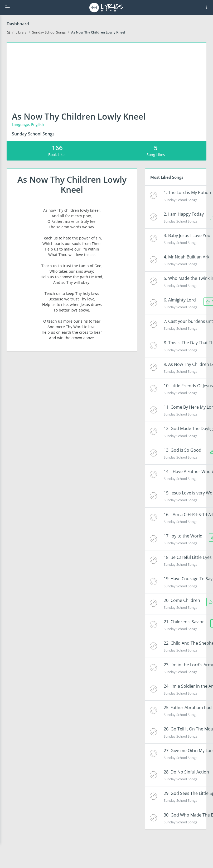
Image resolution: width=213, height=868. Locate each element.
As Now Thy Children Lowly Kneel (98, 32)
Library (21, 32)
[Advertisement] (107, 72)
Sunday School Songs (49, 32)
